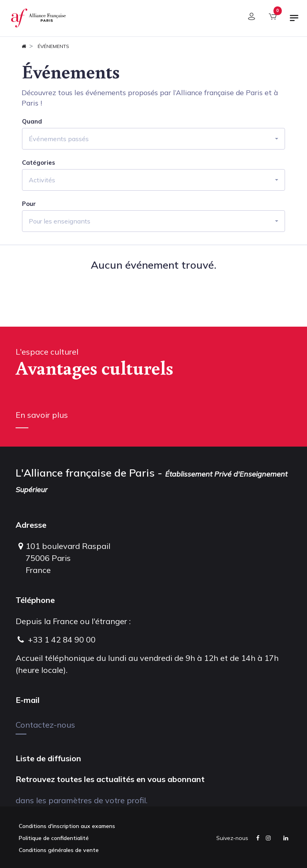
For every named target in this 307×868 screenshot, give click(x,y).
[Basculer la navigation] (294, 21)
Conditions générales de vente (59, 850)
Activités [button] (42, 180)
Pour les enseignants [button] (60, 221)
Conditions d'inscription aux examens (67, 826)
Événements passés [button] (59, 139)
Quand (32, 122)
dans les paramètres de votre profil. (82, 800)
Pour (29, 204)
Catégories (39, 163)
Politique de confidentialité (54, 838)
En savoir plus (42, 415)
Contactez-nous (45, 725)
